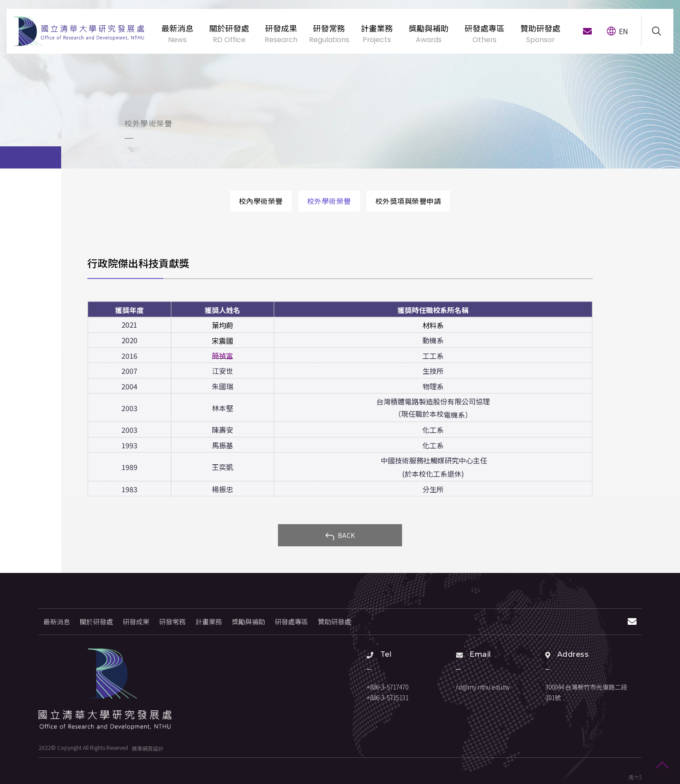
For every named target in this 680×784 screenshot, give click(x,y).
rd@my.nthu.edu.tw (483, 687)
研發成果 (136, 621)
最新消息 (57, 621)
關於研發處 (96, 621)
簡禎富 (223, 356)
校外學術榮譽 (329, 201)
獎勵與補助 (248, 621)
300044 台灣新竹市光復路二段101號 (586, 692)
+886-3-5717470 (387, 687)
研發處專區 (291, 621)
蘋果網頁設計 (148, 748)
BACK (340, 536)
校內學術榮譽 (261, 201)
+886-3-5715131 (387, 698)
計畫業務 (209, 621)
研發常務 (172, 621)
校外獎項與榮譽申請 (408, 201)
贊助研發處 (334, 621)
